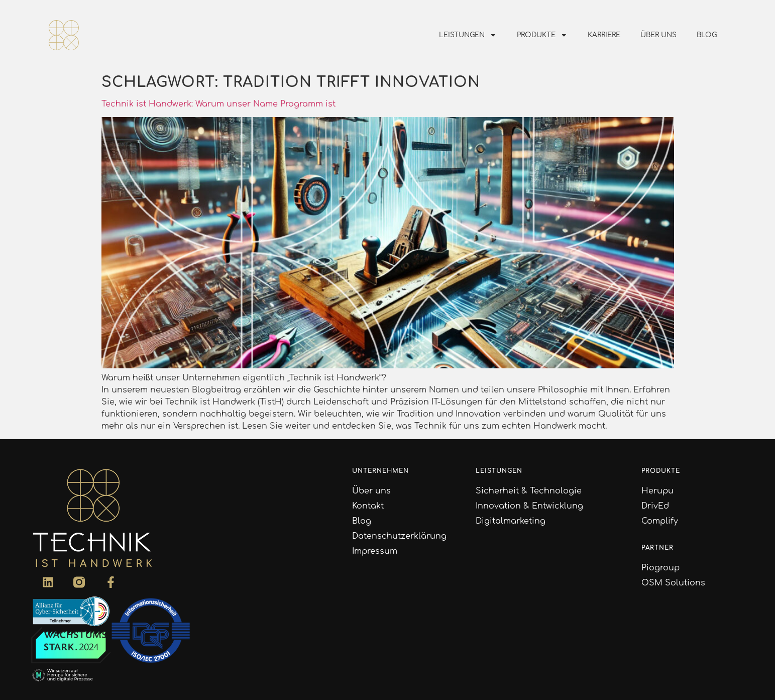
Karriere (604, 35)
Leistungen (468, 35)
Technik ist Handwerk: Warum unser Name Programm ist (218, 104)
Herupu (657, 491)
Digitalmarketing (511, 521)
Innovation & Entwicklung (529, 506)
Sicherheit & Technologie (529, 491)
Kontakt (368, 506)
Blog (707, 35)
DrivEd (655, 506)
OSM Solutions (673, 583)
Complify (660, 521)
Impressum (375, 551)
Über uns (658, 35)
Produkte (542, 35)
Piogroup (660, 568)
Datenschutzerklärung (399, 536)
